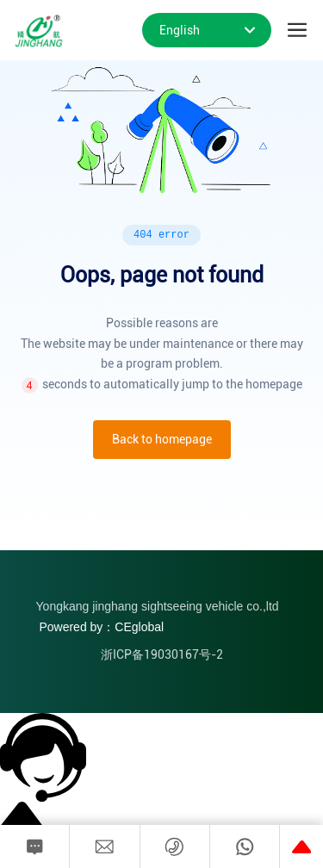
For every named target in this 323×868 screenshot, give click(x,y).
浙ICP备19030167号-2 (162, 654)
